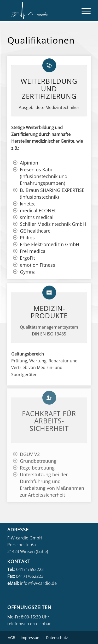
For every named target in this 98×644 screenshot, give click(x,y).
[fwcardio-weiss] (41, 10)
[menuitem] (83, 10)
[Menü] (83, 10)
